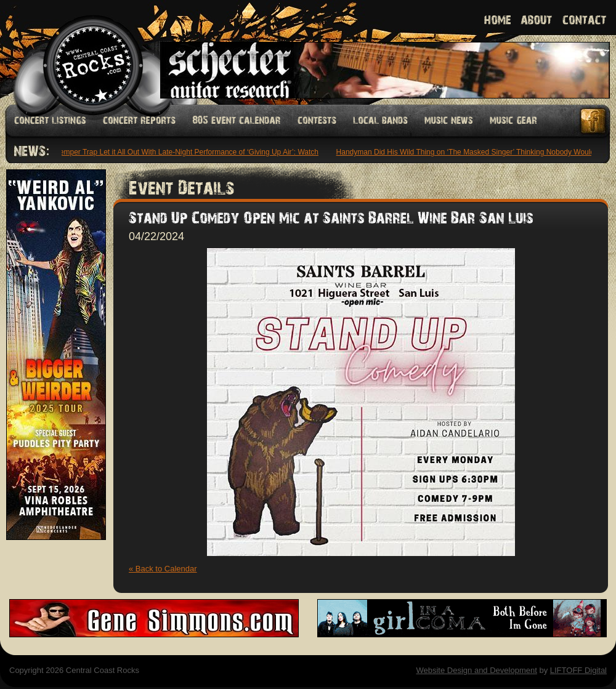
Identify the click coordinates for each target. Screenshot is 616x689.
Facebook (594, 121)
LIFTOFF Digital (578, 670)
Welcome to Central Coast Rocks (79, 52)
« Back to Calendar (163, 569)
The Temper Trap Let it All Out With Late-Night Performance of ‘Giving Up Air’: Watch (182, 152)
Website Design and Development (476, 670)
